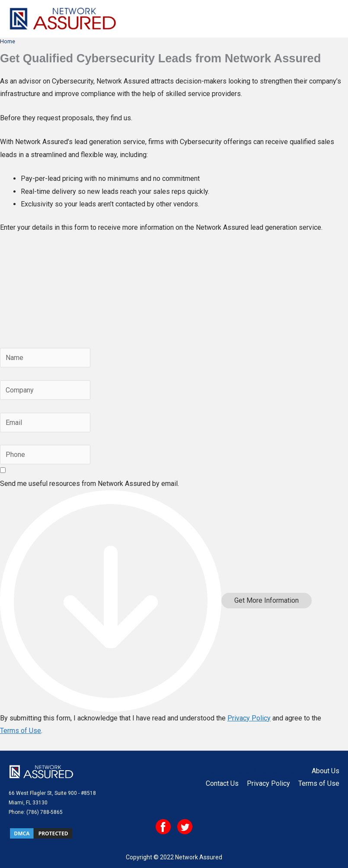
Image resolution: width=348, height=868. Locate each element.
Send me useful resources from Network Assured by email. (89, 484)
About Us (326, 771)
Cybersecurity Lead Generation (257, 771)
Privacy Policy (249, 718)
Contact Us (222, 783)
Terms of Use (21, 731)
